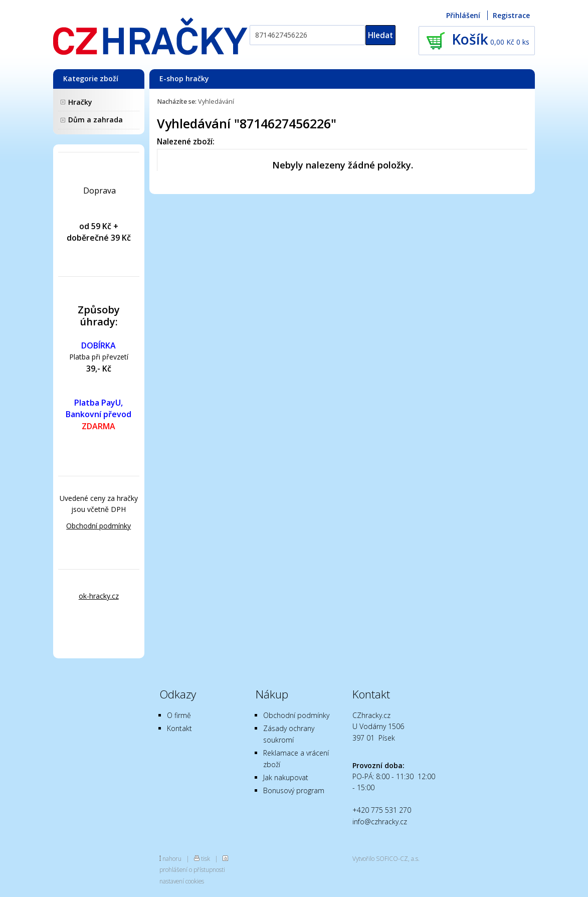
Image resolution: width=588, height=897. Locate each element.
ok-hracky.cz (99, 596)
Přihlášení (463, 15)
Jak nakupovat (286, 777)
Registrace (511, 15)
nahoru (172, 858)
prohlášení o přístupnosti (192, 869)
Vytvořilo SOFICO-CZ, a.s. (386, 858)
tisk (206, 858)
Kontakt (179, 728)
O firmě (179, 715)
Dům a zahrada (95, 120)
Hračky (80, 102)
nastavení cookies (182, 881)
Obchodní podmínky (99, 526)
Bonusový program (294, 790)
